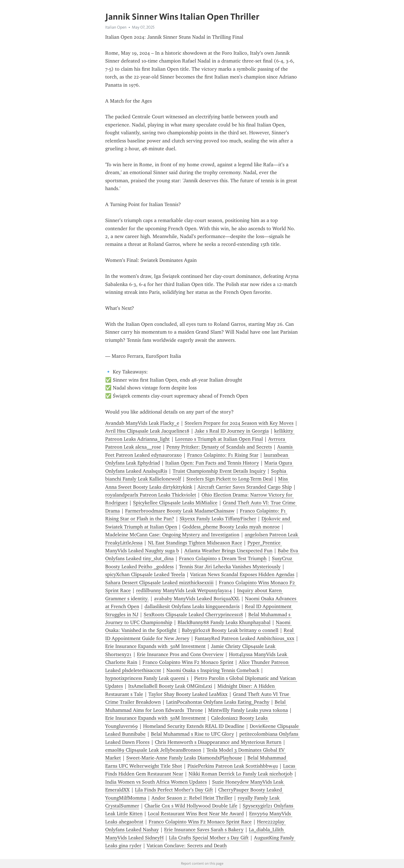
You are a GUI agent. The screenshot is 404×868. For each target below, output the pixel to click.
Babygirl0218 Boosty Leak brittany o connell (230, 630)
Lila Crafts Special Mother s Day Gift (209, 838)
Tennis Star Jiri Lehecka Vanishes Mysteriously (230, 567)
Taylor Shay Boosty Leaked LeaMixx (188, 694)
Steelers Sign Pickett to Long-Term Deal (229, 479)
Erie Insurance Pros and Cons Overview (180, 654)
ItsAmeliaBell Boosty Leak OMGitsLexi (170, 686)
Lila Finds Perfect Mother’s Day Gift (174, 790)
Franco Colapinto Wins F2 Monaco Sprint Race (200, 822)
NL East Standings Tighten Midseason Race (195, 543)
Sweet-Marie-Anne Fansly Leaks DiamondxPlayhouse (184, 758)
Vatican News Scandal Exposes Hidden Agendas (242, 574)
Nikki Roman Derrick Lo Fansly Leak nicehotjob (241, 774)
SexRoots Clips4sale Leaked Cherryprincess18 (193, 615)
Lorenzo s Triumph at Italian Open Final (219, 439)
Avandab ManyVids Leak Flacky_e (142, 423)
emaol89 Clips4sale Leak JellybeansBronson (153, 750)
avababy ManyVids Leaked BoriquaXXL (197, 599)
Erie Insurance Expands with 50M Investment (155, 646)
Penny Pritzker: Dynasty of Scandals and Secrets (219, 447)
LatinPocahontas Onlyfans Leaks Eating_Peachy (218, 702)
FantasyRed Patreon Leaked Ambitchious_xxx (245, 638)
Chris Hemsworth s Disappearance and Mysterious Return (218, 742)
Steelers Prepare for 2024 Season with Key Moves (239, 423)
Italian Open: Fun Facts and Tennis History (212, 463)
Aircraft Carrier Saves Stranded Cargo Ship (245, 487)
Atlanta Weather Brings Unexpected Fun (228, 551)
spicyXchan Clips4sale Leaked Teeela (145, 574)
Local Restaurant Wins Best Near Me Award (196, 814)
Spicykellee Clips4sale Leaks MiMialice (175, 503)
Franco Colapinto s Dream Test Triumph (223, 558)
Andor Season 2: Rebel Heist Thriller (192, 798)
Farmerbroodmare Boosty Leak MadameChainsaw (180, 511)
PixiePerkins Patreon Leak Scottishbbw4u (233, 766)
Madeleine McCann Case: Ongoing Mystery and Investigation (172, 535)
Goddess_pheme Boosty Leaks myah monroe (231, 527)
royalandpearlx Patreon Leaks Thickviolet (151, 495)
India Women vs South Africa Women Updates (156, 782)
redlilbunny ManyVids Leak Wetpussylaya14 (184, 590)
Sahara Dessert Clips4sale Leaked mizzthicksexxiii (159, 583)
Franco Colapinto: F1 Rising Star (223, 455)
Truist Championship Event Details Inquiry (219, 471)
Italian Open (116, 27)
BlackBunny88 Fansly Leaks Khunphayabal (224, 622)
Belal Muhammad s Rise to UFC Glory (192, 734)
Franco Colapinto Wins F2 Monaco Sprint (188, 662)
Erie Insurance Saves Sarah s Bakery (204, 830)
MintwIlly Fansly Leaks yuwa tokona (248, 710)
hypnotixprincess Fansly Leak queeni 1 (147, 678)
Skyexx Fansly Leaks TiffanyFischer (218, 519)
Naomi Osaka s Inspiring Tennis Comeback (213, 670)
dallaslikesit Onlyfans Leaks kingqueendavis (192, 606)
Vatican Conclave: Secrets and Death (187, 846)
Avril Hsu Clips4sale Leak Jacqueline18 (147, 431)
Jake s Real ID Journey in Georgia (232, 431)
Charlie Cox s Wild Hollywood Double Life (191, 806)
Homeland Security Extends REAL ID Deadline (194, 726)
